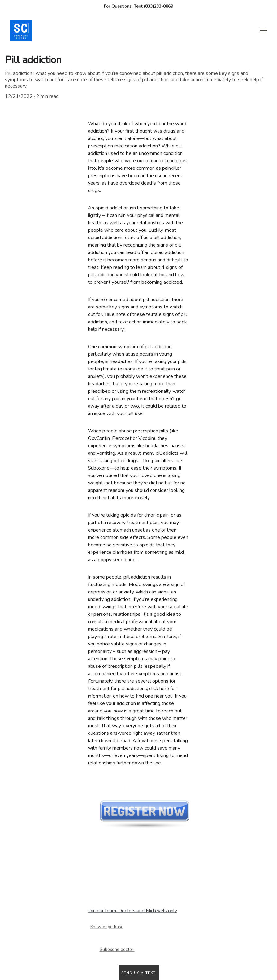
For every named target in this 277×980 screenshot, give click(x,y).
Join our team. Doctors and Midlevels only (132, 911)
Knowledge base (107, 927)
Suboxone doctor (117, 950)
